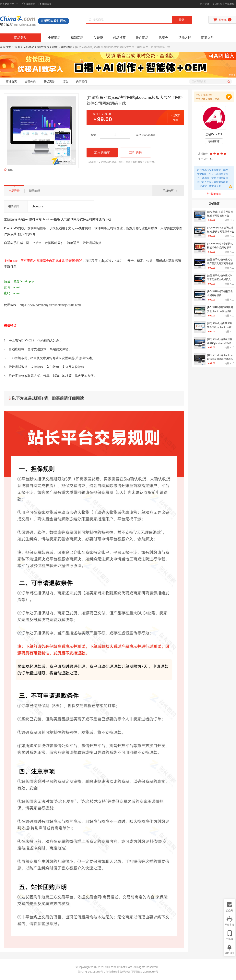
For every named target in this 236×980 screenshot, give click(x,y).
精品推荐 (119, 38)
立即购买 (136, 152)
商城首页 (45, 4)
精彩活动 (77, 38)
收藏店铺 (214, 141)
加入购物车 (102, 152)
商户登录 (205, 4)
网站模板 (40, 228)
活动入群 (185, 38)
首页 (17, 47)
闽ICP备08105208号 (90, 972)
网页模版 (66, 47)
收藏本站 (29, 4)
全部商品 (54, 38)
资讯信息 (217, 4)
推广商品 (142, 38)
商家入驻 (207, 38)
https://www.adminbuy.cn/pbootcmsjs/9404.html (50, 305)
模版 (55, 47)
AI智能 (98, 38)
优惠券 (163, 38)
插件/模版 (43, 47)
